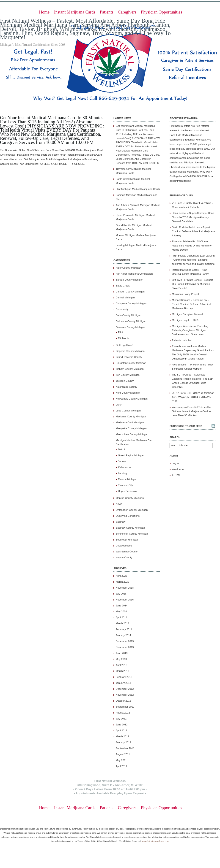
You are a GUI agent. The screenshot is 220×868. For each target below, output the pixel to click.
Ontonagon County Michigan (132, 510)
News (119, 504)
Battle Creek (123, 286)
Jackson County (125, 381)
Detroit (122, 449)
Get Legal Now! (124, 345)
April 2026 (121, 576)
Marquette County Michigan (131, 428)
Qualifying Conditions (128, 516)
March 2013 (122, 671)
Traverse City (125, 485)
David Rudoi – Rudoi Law (186, 227)
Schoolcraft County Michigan (132, 534)
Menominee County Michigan (132, 434)
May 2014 (121, 611)
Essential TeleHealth (183, 241)
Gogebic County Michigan (130, 351)
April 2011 (121, 766)
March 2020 (122, 582)
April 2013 (121, 665)
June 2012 (122, 725)
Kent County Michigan (128, 393)
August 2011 (123, 754)
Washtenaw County (127, 552)
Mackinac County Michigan (131, 416)
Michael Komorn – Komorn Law (189, 300)
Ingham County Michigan (130, 369)
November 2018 (125, 588)
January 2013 (123, 683)
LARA (119, 405)
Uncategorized (124, 546)
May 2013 (121, 659)
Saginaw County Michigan (130, 528)
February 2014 (124, 629)
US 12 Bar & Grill (181, 393)
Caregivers (127, 12)
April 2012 (121, 730)
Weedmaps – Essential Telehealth (191, 407)
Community (122, 309)
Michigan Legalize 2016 (185, 320)
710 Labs (177, 203)
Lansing (122, 473)
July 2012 (121, 719)
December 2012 (125, 689)
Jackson (123, 461)
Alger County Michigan (128, 268)
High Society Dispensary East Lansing (193, 256)
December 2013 (125, 641)
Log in (175, 463)
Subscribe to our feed (186, 426)
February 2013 (124, 677)
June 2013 (122, 653)
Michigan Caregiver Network (188, 314)
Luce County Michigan (128, 411)
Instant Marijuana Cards (75, 12)
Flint (120, 332)
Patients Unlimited (182, 340)
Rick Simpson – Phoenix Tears (189, 365)
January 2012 (123, 742)
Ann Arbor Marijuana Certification (134, 274)
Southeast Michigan (127, 540)
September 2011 (125, 748)
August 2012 (123, 713)
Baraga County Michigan (129, 280)
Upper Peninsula (127, 491)
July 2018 (121, 594)
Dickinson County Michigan (131, 321)
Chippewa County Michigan (131, 303)
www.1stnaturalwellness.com (155, 841)
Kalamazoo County (126, 387)
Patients (107, 12)
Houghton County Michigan (131, 363)
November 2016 (125, 600)
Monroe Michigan (128, 479)
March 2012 (122, 736)
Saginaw (121, 522)
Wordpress (178, 469)
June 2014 (122, 606)
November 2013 (125, 647)
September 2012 (125, 707)
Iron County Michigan (128, 375)
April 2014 (121, 617)
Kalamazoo (124, 467)
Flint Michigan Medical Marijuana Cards (138, 189)
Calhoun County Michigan (130, 292)
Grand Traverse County (129, 357)
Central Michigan (125, 297)
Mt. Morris (124, 338)
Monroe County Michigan (130, 498)
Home (44, 12)
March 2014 (122, 623)
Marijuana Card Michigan (130, 422)
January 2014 (123, 635)
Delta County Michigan (128, 315)
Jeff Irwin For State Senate (187, 280)
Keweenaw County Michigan (132, 399)
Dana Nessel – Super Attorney (189, 213)
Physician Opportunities (162, 12)
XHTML (176, 475)
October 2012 (123, 701)
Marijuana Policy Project (185, 294)
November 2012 (125, 695)
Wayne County (124, 557)
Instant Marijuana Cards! (186, 270)
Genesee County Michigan (131, 327)
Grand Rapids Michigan (131, 455)
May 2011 (121, 760)
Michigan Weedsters (183, 326)
